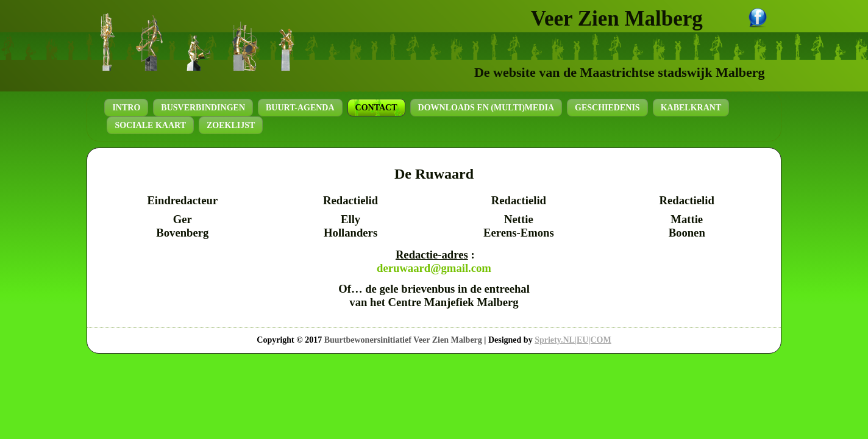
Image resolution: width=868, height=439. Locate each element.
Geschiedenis (607, 108)
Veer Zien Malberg (617, 19)
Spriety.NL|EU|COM (573, 340)
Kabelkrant (691, 108)
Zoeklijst (231, 125)
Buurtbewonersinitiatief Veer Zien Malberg (403, 340)
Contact (376, 108)
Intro (126, 108)
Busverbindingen (203, 108)
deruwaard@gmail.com (434, 268)
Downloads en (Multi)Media (486, 108)
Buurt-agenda (300, 108)
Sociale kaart (150, 125)
